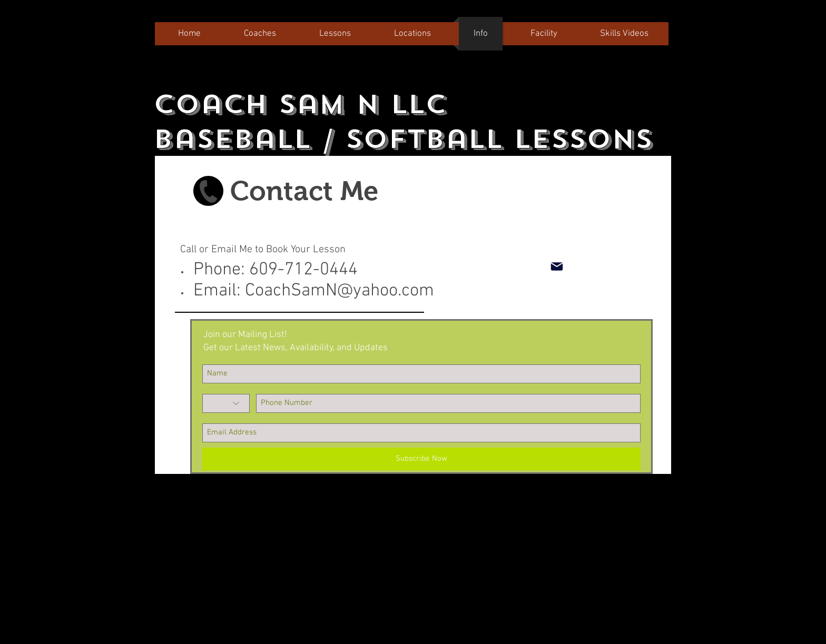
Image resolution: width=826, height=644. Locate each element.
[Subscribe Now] (421, 459)
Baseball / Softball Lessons (403, 139)
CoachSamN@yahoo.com (340, 291)
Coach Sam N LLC (300, 104)
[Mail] (557, 266)
